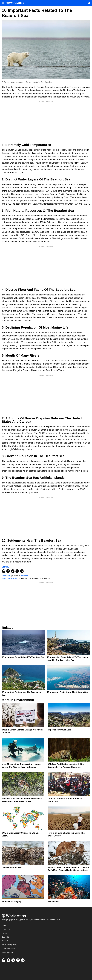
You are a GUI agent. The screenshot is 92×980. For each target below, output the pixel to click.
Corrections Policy (8, 948)
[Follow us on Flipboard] (4, 960)
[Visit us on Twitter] (13, 960)
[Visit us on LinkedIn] (23, 960)
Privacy (4, 933)
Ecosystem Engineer (12, 867)
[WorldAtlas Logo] (16, 3)
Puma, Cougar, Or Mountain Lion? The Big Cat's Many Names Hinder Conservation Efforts (68, 870)
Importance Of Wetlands (59, 730)
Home (4, 926)
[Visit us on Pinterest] (18, 960)
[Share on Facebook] (8, 571)
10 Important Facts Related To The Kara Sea (23, 657)
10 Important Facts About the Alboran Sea (68, 692)
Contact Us (6, 929)
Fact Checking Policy (9, 945)
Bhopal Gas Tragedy (12, 902)
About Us (5, 941)
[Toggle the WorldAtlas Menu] (3, 3)
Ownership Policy (8, 952)
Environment (24, 576)
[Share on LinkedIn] (22, 571)
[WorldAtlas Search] (89, 3)
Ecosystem (53, 902)
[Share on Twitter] (13, 571)
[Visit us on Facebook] (8, 960)
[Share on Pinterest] (17, 571)
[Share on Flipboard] (4, 571)
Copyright (5, 937)
